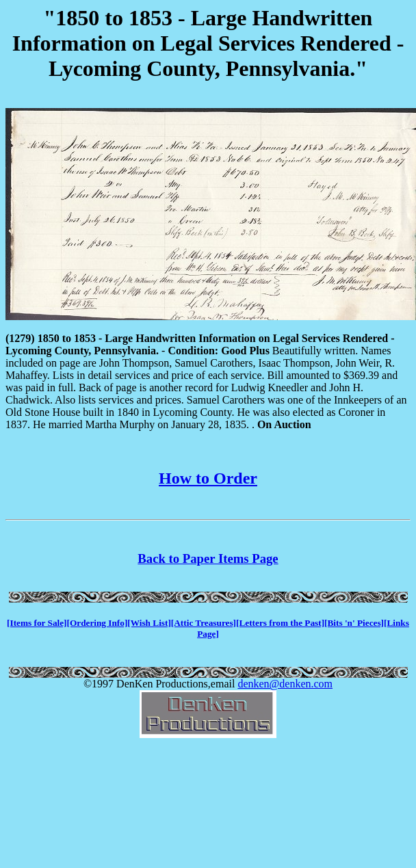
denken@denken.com (285, 684)
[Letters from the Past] (280, 623)
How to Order (208, 478)
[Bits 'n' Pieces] (354, 623)
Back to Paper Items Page (208, 558)
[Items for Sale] (37, 623)
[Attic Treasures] (204, 623)
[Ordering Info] (97, 623)
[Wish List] (149, 623)
